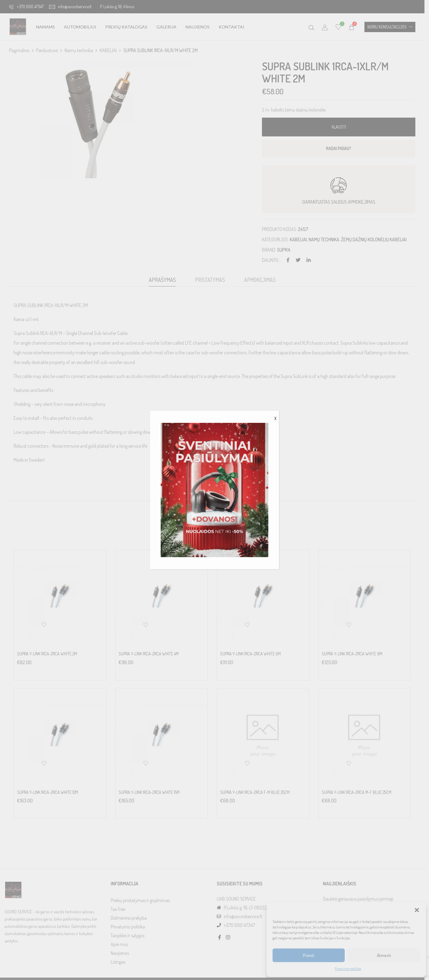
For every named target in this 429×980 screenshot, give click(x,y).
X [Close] (275, 418)
